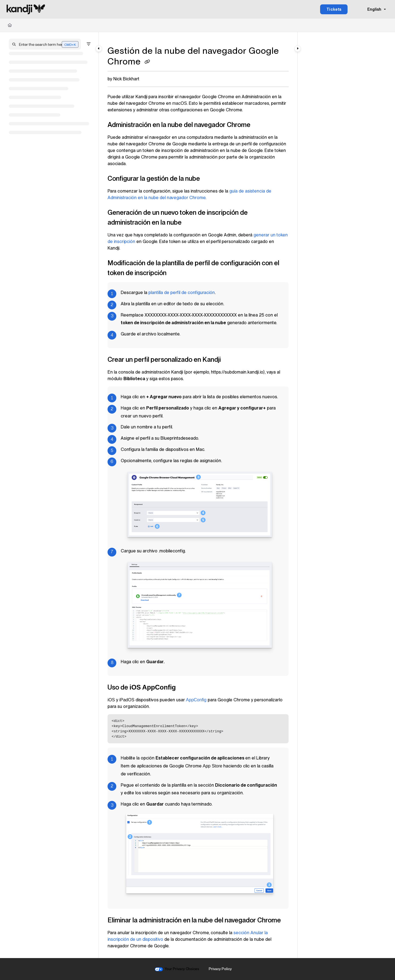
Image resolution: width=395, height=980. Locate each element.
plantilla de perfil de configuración (182, 293)
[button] (45, 44)
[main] (198, 495)
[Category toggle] (99, 49)
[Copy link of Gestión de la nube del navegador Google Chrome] (147, 62)
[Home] (10, 25)
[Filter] (89, 44)
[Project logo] (26, 9)
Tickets (334, 9)
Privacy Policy (220, 969)
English (371, 9)
